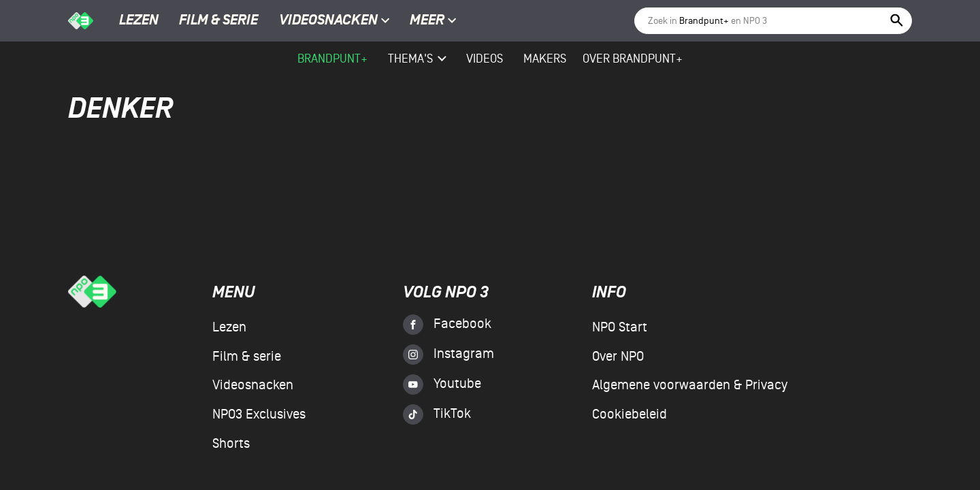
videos (485, 59)
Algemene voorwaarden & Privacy (690, 385)
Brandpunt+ (332, 59)
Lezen (139, 21)
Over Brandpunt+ (633, 59)
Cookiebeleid (630, 414)
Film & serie (218, 21)
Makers (545, 59)
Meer (433, 21)
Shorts (231, 444)
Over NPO (618, 357)
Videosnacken (328, 21)
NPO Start (620, 327)
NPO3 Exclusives (259, 414)
